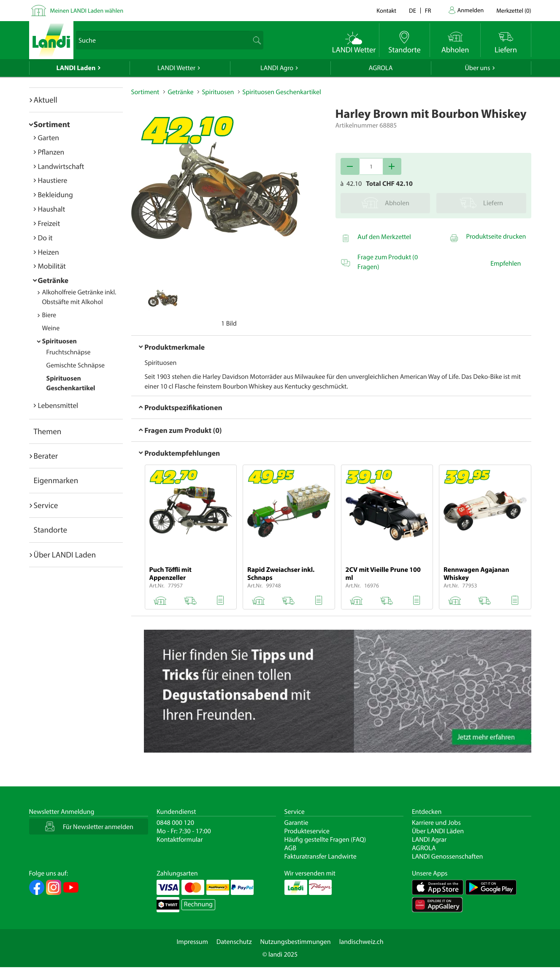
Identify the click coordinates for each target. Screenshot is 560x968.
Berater (46, 456)
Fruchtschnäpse (69, 352)
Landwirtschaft (61, 166)
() (514, 10)
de (413, 10)
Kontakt (386, 10)
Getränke (53, 280)
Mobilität (52, 266)
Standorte (51, 530)
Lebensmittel (58, 405)
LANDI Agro (277, 68)
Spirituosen (60, 341)
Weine (51, 328)
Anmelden (471, 10)
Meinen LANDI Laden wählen (87, 10)
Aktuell (46, 100)
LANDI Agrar (429, 840)
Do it (45, 238)
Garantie (296, 823)
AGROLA (381, 68)
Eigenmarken (56, 480)
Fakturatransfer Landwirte (321, 857)
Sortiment (52, 124)
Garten (49, 137)
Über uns (477, 68)
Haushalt (52, 209)
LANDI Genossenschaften (447, 857)
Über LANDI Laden (65, 555)
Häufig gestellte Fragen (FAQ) (325, 840)
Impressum (192, 942)
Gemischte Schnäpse (76, 365)
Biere (49, 315)
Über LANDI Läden (438, 831)
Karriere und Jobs (436, 823)
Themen (48, 431)
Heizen (49, 252)
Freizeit (49, 223)
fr (428, 10)
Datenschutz (234, 942)
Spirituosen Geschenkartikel (281, 92)
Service (46, 505)
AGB (291, 848)
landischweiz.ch (361, 942)
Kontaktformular (180, 840)
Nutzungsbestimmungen (296, 942)
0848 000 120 (175, 823)
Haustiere (53, 180)
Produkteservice (307, 831)
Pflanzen (51, 152)
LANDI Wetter (176, 68)
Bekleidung (55, 194)
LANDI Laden (76, 68)
